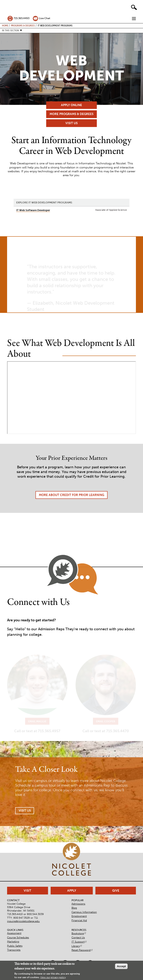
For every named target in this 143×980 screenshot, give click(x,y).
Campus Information (84, 912)
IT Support (79, 942)
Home (5, 25)
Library (77, 946)
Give (116, 891)
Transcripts (14, 950)
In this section (11, 30)
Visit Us (71, 123)
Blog (74, 908)
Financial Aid (79, 920)
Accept (121, 966)
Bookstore (79, 933)
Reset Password (82, 950)
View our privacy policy (53, 977)
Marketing (13, 941)
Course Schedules (18, 937)
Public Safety (15, 946)
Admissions (78, 904)
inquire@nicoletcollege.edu (23, 921)
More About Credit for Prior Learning (71, 506)
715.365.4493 (21, 18)
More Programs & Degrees (71, 114)
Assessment (14, 933)
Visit (27, 891)
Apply (72, 891)
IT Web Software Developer (33, 210)
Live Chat (45, 18)
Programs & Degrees (23, 25)
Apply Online (71, 105)
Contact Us (78, 937)
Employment (79, 916)
